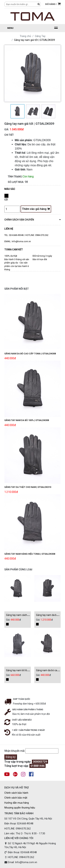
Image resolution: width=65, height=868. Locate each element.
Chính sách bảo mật (16, 798)
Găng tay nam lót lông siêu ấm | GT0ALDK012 (31, 670)
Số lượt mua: (16, 182)
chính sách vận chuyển (32, 219)
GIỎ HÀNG (53, 4)
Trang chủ (25, 36)
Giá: (7, 129)
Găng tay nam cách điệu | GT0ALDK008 (27, 615)
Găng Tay (40, 36)
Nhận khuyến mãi (14, 751)
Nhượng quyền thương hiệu (20, 808)
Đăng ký (11, 757)
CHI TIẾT (9, 135)
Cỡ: (6, 200)
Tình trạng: (15, 177)
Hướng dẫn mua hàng (17, 803)
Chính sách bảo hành (16, 793)
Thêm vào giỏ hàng (36, 209)
